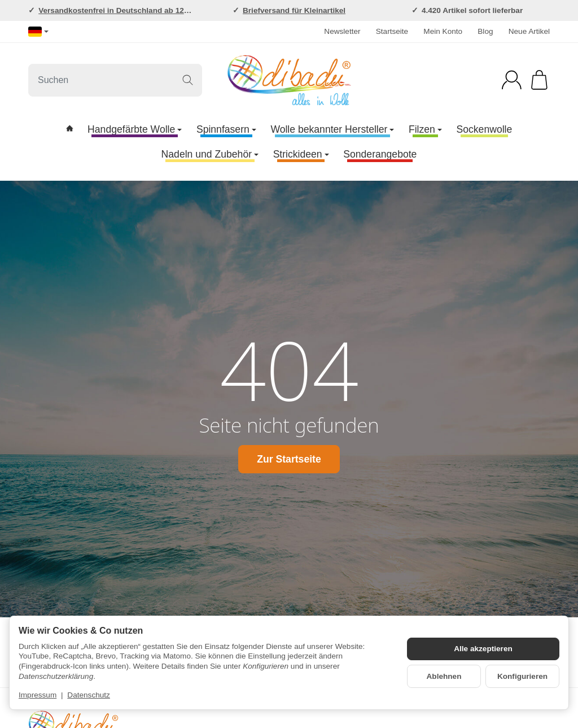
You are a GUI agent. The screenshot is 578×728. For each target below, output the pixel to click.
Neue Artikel (529, 31)
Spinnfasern (226, 129)
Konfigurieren (522, 676)
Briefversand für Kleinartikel (294, 10)
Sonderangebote (380, 154)
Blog (485, 31)
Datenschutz (89, 695)
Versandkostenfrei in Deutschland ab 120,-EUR (124, 10)
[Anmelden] (512, 80)
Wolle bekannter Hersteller (332, 129)
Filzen (425, 129)
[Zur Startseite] (289, 80)
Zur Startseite (289, 459)
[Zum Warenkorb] (539, 80)
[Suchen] (115, 80)
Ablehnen (444, 676)
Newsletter (342, 31)
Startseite (392, 31)
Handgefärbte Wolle (135, 129)
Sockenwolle (485, 129)
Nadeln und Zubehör (210, 154)
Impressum (38, 695)
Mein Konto (443, 31)
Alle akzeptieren (483, 649)
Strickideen (301, 154)
